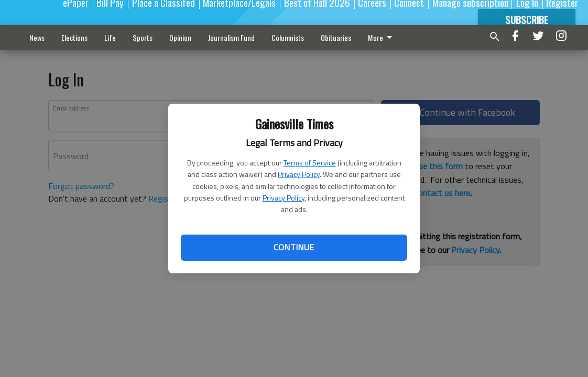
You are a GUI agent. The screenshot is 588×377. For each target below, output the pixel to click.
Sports (143, 37)
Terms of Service (310, 163)
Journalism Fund (231, 37)
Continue (294, 247)
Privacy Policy (299, 174)
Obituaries (336, 37)
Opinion (180, 37)
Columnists (288, 37)
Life (110, 37)
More (382, 37)
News (37, 37)
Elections (74, 37)
